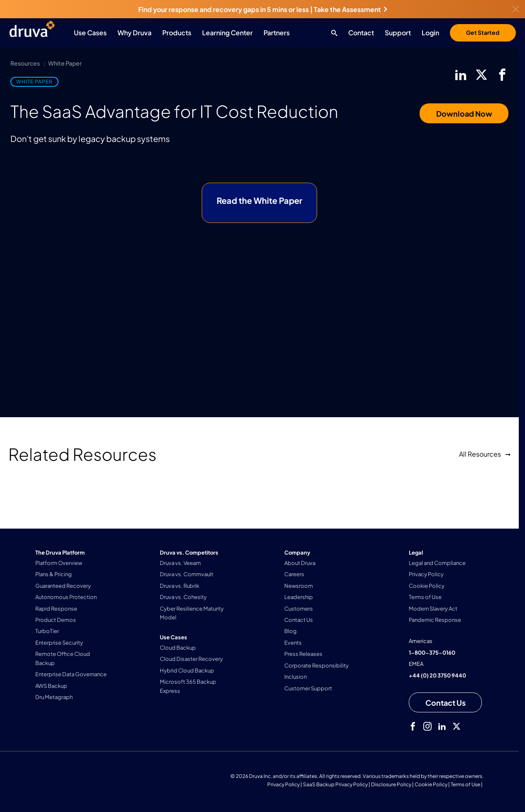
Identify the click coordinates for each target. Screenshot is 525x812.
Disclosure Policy (391, 784)
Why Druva (134, 33)
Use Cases (90, 33)
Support (398, 33)
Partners (277, 33)
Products (177, 33)
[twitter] (481, 75)
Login (430, 33)
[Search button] (332, 33)
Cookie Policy (431, 784)
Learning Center (227, 33)
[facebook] (502, 75)
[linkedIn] (461, 75)
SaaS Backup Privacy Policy (335, 784)
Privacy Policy (283, 784)
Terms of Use (465, 784)
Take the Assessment (350, 9)
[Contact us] (445, 702)
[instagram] (427, 726)
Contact (361, 33)
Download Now (464, 114)
